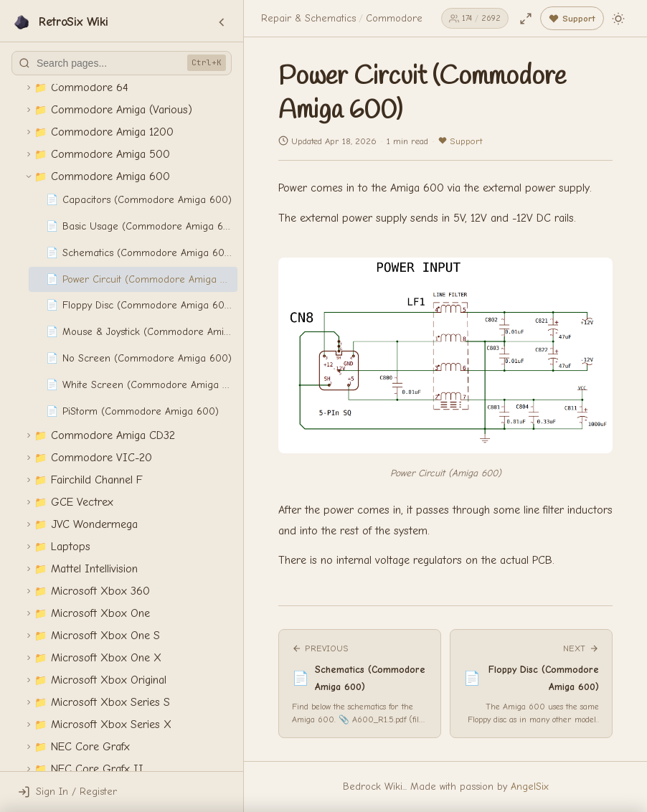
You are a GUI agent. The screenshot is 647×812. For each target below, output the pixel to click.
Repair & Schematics (308, 18)
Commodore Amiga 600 (421, 18)
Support (460, 141)
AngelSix (530, 787)
